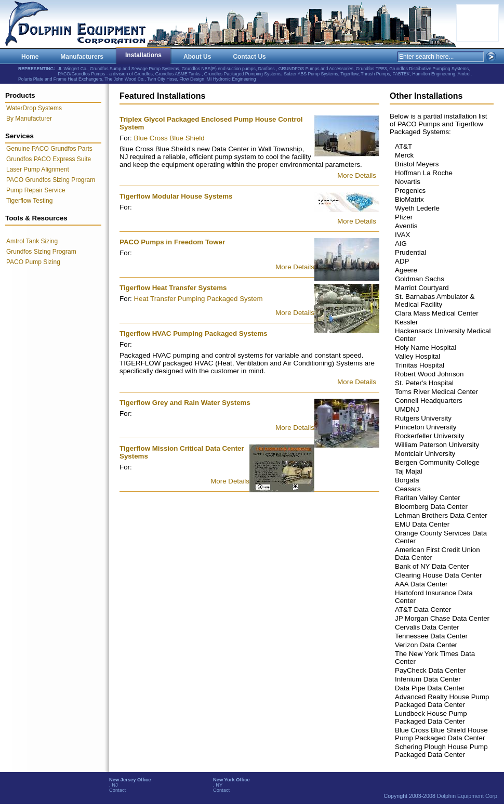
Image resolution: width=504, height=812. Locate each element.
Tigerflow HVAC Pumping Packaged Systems (194, 333)
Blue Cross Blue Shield (169, 138)
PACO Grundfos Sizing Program (51, 180)
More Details (357, 175)
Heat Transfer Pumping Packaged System (198, 299)
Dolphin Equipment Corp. (468, 796)
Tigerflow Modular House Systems (176, 196)
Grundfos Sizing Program (41, 252)
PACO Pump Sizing (33, 262)
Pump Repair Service (36, 190)
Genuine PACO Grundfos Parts (49, 149)
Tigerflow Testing (29, 201)
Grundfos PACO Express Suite (49, 159)
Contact (117, 790)
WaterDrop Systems (34, 108)
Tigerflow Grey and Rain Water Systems (185, 403)
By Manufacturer (29, 119)
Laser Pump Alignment (38, 169)
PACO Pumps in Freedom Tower (172, 242)
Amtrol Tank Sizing (32, 241)
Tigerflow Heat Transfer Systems (173, 288)
